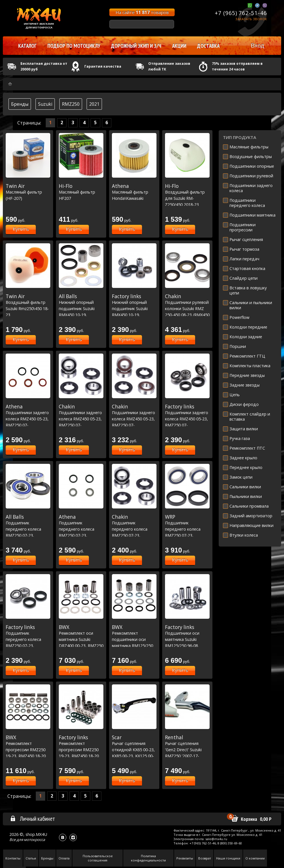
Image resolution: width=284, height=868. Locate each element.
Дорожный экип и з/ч (136, 46)
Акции (179, 46)
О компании (255, 858)
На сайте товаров (142, 12)
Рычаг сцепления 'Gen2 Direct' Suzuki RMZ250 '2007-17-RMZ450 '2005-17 (187, 749)
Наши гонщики (228, 858)
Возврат (205, 858)
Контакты (13, 858)
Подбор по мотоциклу (74, 46)
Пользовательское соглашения (98, 858)
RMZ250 (71, 104)
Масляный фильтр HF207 (81, 192)
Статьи (31, 858)
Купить (21, 229)
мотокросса (34, 840)
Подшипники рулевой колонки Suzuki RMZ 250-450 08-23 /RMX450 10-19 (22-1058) (187, 308)
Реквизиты (185, 858)
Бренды (20, 104)
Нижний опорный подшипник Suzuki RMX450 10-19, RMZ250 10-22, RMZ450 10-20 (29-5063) (134, 315)
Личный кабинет (33, 819)
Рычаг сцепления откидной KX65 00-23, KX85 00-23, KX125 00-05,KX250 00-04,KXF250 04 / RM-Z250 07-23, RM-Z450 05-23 (134, 756)
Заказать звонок (251, 19)
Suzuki (45, 104)
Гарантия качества (103, 66)
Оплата (64, 858)
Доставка (208, 46)
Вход (257, 45)
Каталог (27, 46)
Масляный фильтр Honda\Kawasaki (134, 192)
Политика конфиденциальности (148, 858)
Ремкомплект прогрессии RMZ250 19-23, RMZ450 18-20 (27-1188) (28, 749)
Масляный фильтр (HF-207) (28, 192)
